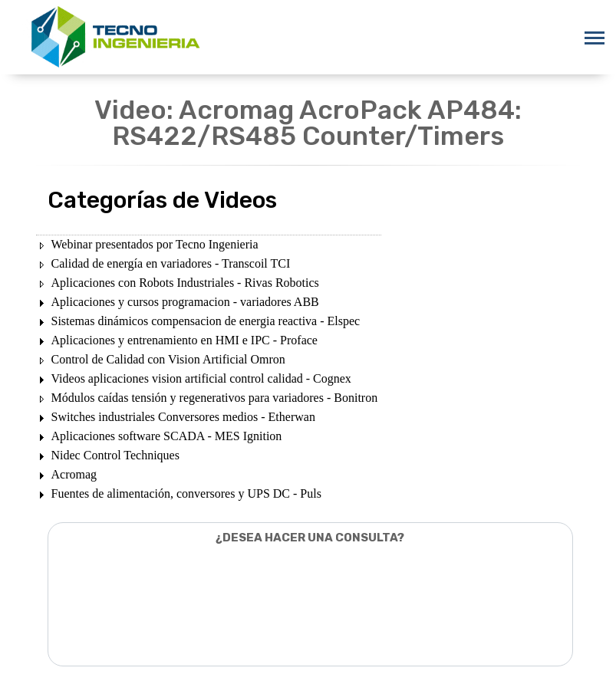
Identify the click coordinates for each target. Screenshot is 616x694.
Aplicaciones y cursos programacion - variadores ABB (185, 302)
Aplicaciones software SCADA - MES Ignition (167, 436)
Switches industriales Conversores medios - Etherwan (183, 417)
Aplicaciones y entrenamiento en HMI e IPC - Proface (184, 340)
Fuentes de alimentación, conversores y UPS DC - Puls (186, 493)
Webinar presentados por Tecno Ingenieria (155, 244)
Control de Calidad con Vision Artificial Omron (168, 359)
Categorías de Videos (162, 200)
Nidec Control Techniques (115, 455)
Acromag (74, 474)
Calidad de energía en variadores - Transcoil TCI (171, 263)
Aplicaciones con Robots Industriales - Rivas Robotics (185, 283)
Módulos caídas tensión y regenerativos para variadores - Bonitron (215, 398)
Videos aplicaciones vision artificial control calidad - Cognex (201, 378)
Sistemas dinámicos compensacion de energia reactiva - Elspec (206, 321)
